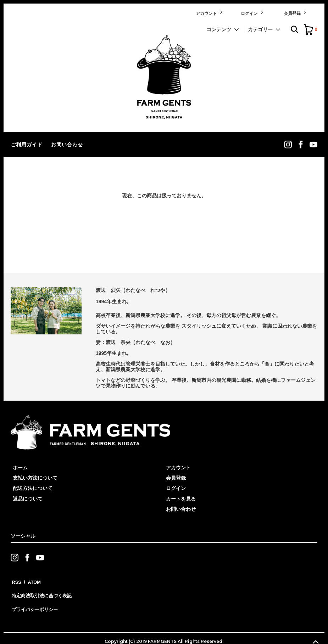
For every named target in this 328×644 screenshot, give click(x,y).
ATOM (32, 581)
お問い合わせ (67, 145)
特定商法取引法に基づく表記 (43, 591)
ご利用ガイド (27, 145)
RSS (16, 581)
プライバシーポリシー (35, 601)
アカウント (210, 13)
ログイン (253, 13)
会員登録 (296, 13)
